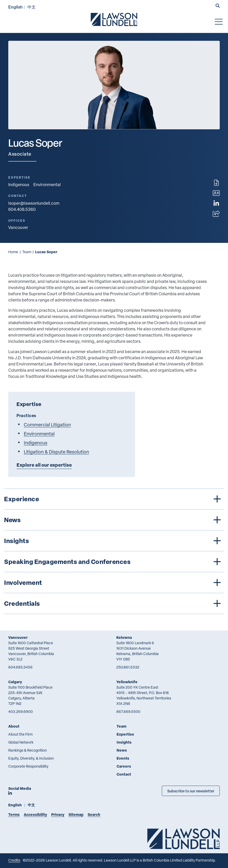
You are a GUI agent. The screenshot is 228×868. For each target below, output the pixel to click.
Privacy (58, 814)
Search (94, 814)
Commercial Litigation (47, 424)
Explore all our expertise (44, 465)
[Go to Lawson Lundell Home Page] (114, 19)
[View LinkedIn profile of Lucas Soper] (216, 203)
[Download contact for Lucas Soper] (216, 193)
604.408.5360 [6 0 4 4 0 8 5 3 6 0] (22, 209)
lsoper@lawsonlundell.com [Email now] (34, 203)
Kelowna (124, 637)
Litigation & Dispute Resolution (56, 452)
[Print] (216, 183)
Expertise (125, 734)
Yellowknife (127, 682)
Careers (124, 766)
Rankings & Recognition (28, 750)
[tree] (114, 551)
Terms (14, 814)
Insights (124, 742)
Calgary (15, 682)
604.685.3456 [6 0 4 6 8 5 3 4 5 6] (20, 667)
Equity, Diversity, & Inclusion (31, 758)
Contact (124, 774)
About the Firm (20, 734)
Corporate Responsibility (28, 766)
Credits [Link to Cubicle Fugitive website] (14, 860)
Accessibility (35, 814)
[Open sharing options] (216, 214)
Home (13, 252)
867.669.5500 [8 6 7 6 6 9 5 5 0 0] (128, 711)
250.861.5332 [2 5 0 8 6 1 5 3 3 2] (128, 667)
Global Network (21, 742)
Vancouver (18, 637)
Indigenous (19, 185)
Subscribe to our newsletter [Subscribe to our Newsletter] (191, 791)
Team (27, 252)
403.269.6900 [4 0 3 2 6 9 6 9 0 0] (21, 711)
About (14, 726)
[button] (218, 6)
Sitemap (76, 814)
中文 (32, 7)
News (122, 750)
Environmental (47, 185)
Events (123, 758)
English (16, 7)
